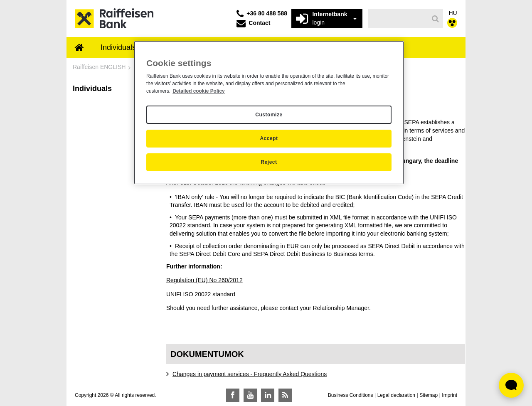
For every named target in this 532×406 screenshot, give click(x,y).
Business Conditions (351, 395)
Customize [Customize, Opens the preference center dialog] (269, 115)
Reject (269, 162)
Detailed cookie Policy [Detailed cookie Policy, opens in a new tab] (199, 91)
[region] (269, 113)
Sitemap (429, 395)
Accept (269, 138)
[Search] (435, 19)
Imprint (449, 395)
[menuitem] (79, 48)
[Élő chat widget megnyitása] (511, 385)
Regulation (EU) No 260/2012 (204, 280)
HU (453, 13)
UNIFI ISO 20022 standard (201, 294)
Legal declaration (396, 395)
